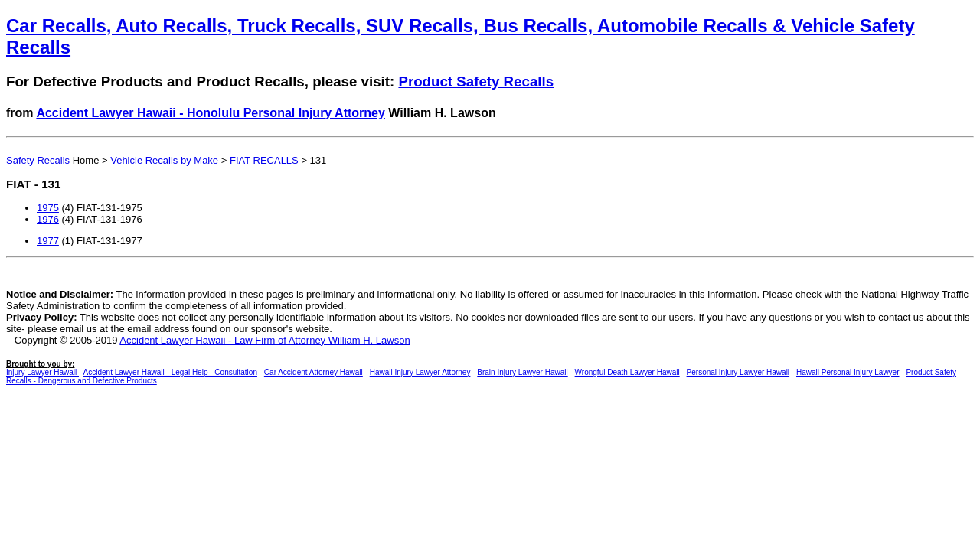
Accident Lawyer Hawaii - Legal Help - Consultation (170, 372)
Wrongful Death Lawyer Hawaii (627, 372)
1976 (48, 219)
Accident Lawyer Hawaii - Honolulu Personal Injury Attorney (211, 113)
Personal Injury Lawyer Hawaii (738, 372)
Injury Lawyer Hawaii (42, 372)
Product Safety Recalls (476, 82)
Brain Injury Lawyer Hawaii (522, 372)
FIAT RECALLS (264, 160)
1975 (48, 208)
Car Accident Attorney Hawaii (314, 372)
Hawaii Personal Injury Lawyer (848, 372)
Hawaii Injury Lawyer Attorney (420, 372)
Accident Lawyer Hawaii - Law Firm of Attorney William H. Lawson (265, 340)
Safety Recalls (38, 160)
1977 (48, 241)
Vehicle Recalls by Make (164, 160)
